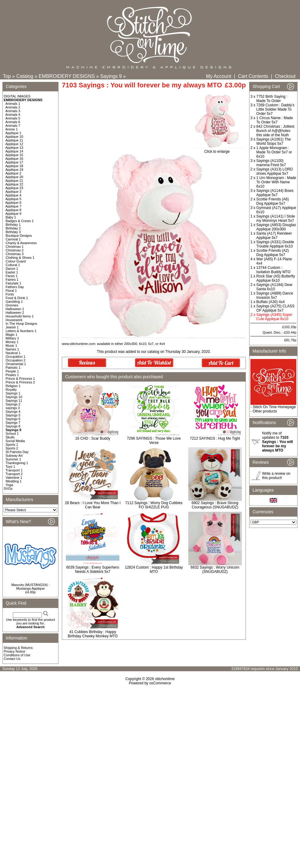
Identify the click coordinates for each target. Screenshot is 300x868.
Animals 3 (13, 111)
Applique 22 (14, 184)
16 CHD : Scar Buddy (93, 438)
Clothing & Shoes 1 (20, 258)
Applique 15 (14, 155)
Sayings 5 (13, 415)
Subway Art (14, 456)
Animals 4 (13, 115)
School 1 (12, 434)
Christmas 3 (15, 254)
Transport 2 (14, 474)
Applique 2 (13, 173)
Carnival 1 (13, 239)
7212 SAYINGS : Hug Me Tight (215, 438)
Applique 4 (13, 195)
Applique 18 (14, 166)
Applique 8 (13, 210)
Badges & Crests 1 (20, 221)
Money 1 (12, 342)
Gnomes (12, 305)
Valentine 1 (14, 478)
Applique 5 (13, 199)
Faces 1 (11, 276)
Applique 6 (13, 203)
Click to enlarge (217, 150)
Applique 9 (13, 214)
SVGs (8, 489)
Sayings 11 (14, 401)
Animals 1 (13, 104)
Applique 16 (14, 159)
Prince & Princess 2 (20, 382)
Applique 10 (14, 137)
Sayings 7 (13, 423)
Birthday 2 (13, 228)
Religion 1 (13, 386)
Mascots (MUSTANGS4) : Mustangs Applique (30, 587)
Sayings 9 (111, 76)
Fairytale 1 (13, 283)
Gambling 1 (14, 302)
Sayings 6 (13, 419)
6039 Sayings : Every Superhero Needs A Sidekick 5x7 (93, 570)
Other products (265, 411)
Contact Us (12, 659)
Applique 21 (14, 181)
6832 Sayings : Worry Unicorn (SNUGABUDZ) (215, 570)
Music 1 (11, 346)
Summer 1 (13, 459)
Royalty (11, 390)
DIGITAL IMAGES (17, 96)
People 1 (12, 371)
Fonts (10, 294)
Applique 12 (14, 144)
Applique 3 (13, 192)
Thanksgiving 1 (17, 463)
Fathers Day (15, 287)
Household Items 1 (20, 316)
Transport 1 (14, 470)
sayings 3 (13, 408)
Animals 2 (13, 107)
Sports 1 (12, 445)
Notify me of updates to (277, 442)
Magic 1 (11, 335)
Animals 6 (13, 122)
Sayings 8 (13, 426)
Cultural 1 (13, 265)
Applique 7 (13, 206)
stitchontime (165, 679)
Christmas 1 (15, 247)
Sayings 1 (13, 393)
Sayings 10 (14, 397)
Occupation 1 (15, 357)
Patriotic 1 (13, 368)
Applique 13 (14, 148)
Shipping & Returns (18, 648)
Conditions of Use (17, 655)
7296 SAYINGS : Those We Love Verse (154, 441)
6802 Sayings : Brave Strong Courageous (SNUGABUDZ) (215, 505)
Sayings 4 (13, 412)
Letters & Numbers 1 (21, 331)
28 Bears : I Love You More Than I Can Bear (93, 505)
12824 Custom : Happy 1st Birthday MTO (154, 570)
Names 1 (12, 349)
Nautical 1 (13, 353)
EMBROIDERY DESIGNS (67, 76)
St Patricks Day (17, 452)
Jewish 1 (12, 327)
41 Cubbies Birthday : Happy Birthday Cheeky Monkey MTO (93, 634)
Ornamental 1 (16, 364)
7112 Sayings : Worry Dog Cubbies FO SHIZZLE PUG (154, 505)
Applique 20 (14, 177)
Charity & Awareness (21, 243)
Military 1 (12, 338)
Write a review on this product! (276, 476)
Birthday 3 (13, 232)
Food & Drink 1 (17, 298)
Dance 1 (12, 269)
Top (7, 76)
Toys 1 (10, 467)
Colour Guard (16, 261)
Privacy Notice (14, 651)
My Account (219, 76)
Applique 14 (14, 151)
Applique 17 (14, 162)
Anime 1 (12, 129)
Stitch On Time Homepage (274, 407)
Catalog (25, 76)
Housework (14, 320)
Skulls (10, 437)
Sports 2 (12, 448)
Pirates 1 (12, 375)
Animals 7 (13, 126)
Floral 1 (11, 291)
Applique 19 (14, 170)
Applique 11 (14, 140)
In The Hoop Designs (21, 324)
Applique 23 (14, 188)
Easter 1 (12, 272)
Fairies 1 (12, 280)
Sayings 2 (13, 404)
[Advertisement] (150, 738)
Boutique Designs (19, 236)
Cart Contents (253, 76)
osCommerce (160, 683)
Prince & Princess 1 (20, 379)
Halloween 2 (15, 313)
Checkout (285, 76)
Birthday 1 (13, 225)
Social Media (15, 441)
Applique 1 (13, 133)
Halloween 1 (15, 309)
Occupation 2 (15, 360)
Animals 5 (13, 118)
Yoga (9, 485)
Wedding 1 (13, 481)
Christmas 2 (15, 250)
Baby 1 (11, 217)
